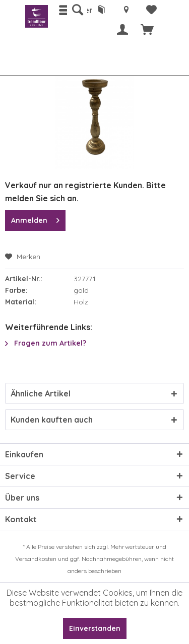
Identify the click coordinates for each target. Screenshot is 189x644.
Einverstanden (95, 628)
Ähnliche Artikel (41, 393)
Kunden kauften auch (52, 420)
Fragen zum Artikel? (46, 343)
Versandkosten (36, 559)
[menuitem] (77, 10)
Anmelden (35, 219)
